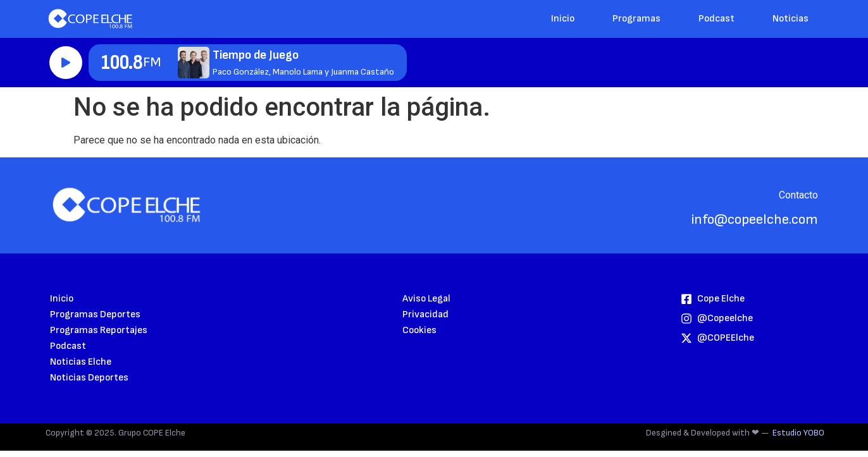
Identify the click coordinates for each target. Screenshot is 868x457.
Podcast (716, 19)
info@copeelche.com (755, 220)
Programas (636, 19)
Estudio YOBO (798, 433)
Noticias (790, 19)
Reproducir (66, 63)
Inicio (563, 19)
